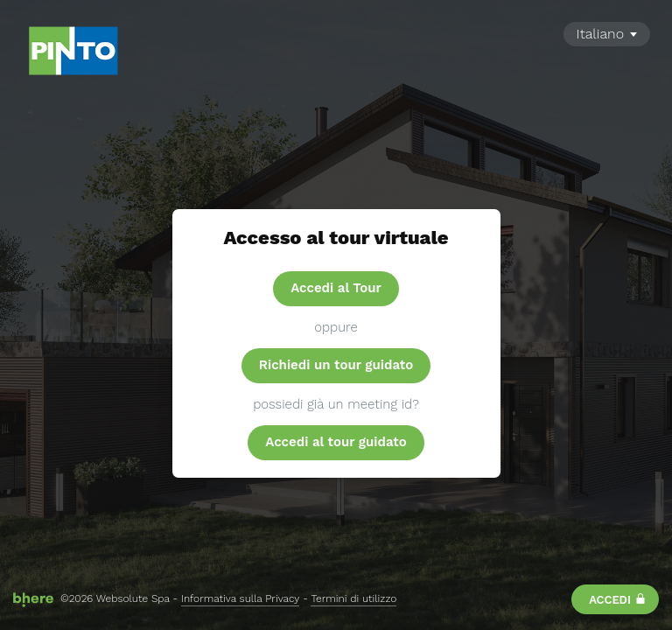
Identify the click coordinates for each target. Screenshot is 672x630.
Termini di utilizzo (353, 598)
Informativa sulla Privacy (240, 598)
